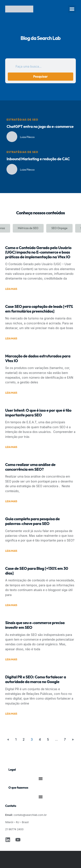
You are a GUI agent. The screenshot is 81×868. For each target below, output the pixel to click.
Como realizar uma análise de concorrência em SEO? (30, 467)
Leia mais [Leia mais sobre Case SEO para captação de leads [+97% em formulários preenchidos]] (11, 339)
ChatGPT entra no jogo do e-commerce (40, 126)
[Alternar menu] (41, 779)
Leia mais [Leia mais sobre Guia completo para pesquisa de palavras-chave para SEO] (11, 551)
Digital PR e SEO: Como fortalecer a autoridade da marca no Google (36, 679)
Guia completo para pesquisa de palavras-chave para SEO (32, 521)
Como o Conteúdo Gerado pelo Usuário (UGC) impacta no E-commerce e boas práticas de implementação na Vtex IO (38, 252)
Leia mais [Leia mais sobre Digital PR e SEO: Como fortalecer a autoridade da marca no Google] (11, 714)
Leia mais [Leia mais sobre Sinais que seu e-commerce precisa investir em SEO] (11, 659)
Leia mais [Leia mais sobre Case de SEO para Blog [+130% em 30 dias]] (11, 605)
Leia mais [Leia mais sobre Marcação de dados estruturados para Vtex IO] (11, 393)
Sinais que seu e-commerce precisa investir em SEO (35, 625)
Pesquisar (41, 76)
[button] (72, 9)
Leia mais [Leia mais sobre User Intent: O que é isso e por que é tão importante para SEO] (11, 447)
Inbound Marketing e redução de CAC (38, 159)
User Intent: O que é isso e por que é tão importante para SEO (38, 413)
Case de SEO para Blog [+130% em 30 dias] (37, 571)
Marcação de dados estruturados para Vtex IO (38, 358)
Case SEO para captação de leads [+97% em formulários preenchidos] (39, 309)
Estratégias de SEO (22, 120)
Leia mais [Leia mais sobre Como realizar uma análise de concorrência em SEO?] (11, 501)
